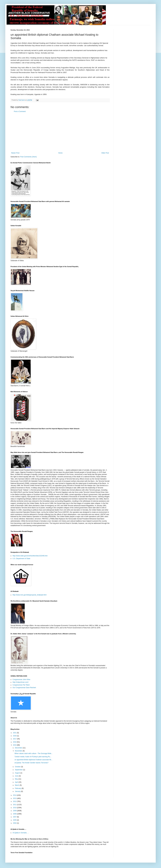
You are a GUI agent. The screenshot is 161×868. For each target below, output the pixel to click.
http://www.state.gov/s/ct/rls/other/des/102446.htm (30, 556)
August (18, 773)
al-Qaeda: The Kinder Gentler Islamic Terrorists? (31, 763)
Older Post (105, 153)
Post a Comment (20, 111)
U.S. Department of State (21, 559)
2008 (15, 814)
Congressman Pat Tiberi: (21, 685)
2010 (15, 808)
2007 (15, 817)
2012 (15, 801)
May (17, 779)
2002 (15, 823)
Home (60, 153)
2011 (15, 805)
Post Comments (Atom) (28, 157)
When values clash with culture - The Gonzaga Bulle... (34, 753)
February (18, 788)
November (19, 751)
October (18, 767)
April (17, 782)
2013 (15, 798)
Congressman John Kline (21, 680)
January (18, 791)
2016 (15, 742)
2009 (15, 811)
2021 (15, 733)
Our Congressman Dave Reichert (24, 688)
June (17, 776)
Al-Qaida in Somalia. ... (21, 833)
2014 (15, 795)
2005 (15, 820)
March (17, 785)
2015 (15, 745)
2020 (15, 736)
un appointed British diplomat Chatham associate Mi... (33, 760)
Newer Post (15, 153)
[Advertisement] (60, 132)
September (19, 770)
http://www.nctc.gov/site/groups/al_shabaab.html (29, 595)
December (19, 748)
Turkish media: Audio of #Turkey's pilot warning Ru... (33, 757)
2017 (15, 739)
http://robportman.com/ (21, 682)
